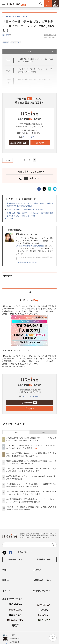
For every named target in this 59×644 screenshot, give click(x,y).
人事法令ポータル (42, 580)
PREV (7, 160)
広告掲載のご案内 (44, 559)
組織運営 (6, 42)
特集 (6, 570)
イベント (8, 591)
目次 (41, 51)
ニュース (39, 570)
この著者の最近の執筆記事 (26, 262)
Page (8, 60)
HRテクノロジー (42, 591)
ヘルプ (12, 635)
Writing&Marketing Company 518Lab (30, 246)
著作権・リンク (15, 638)
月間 (43, 432)
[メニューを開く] (4, 4)
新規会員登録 (18, 143)
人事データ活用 (16, 42)
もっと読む (9, 218)
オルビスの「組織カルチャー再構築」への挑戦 (25, 210)
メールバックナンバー (29, 137)
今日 (16, 432)
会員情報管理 (15, 642)
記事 (6, 580)
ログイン (40, 143)
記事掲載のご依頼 (15, 559)
